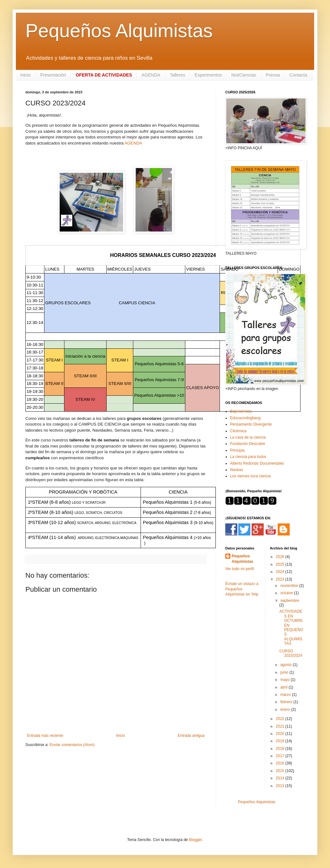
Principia (237, 450)
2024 (280, 572)
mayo (285, 680)
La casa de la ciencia (248, 437)
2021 (280, 726)
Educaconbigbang (245, 418)
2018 (280, 749)
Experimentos (208, 75)
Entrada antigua (191, 736)
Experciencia (241, 411)
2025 (280, 564)
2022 (280, 719)
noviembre (290, 586)
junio (285, 672)
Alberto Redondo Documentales (257, 463)
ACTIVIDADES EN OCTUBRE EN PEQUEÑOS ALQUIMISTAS (291, 627)
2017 (280, 756)
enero (286, 710)
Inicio (26, 75)
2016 (280, 763)
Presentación (53, 75)
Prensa (273, 75)
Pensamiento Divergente (251, 424)
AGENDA (151, 75)
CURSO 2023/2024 (291, 653)
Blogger (195, 840)
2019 (280, 741)
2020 (280, 734)
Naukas (237, 470)
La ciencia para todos (248, 457)
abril (284, 687)
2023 (280, 579)
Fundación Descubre (248, 444)
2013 (280, 786)
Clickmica (238, 431)
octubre (287, 593)
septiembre (290, 601)
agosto (286, 665)
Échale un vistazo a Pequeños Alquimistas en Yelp (242, 589)
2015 (280, 771)
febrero (287, 702)
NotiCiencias (244, 75)
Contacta (298, 75)
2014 (280, 778)
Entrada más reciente (45, 736)
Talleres (177, 75)
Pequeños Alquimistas (119, 31)
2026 (280, 557)
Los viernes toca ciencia (250, 476)
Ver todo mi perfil (240, 569)
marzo (286, 695)
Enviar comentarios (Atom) (72, 745)
